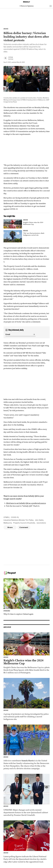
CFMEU (6, 517)
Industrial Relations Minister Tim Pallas (18, 520)
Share (10, 527)
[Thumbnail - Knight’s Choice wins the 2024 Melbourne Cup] (27, 224)
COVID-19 (15, 517)
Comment (24, 527)
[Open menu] (51, 6)
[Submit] (34, 334)
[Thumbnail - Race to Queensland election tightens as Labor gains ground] (27, 842)
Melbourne (8, 523)
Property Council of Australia (24, 523)
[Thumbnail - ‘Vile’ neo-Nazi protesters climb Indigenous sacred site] (27, 236)
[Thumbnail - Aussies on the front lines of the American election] (27, 747)
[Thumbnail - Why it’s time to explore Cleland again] (27, 597)
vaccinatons (41, 523)
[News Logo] (27, 6)
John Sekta (39, 520)
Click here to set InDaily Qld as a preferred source (26, 503)
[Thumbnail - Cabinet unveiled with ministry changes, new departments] (27, 795)
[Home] (27, 2)
